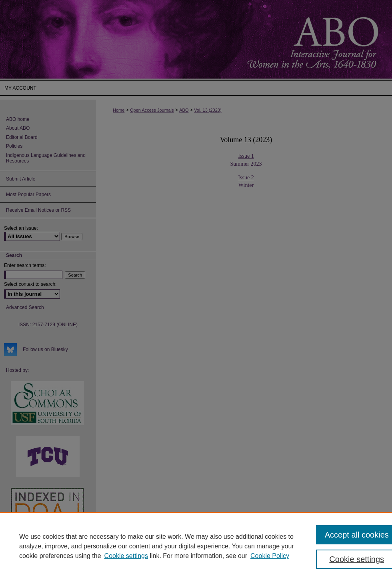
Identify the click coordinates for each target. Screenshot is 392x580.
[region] (196, 546)
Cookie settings (126, 556)
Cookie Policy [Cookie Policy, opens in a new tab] (270, 556)
